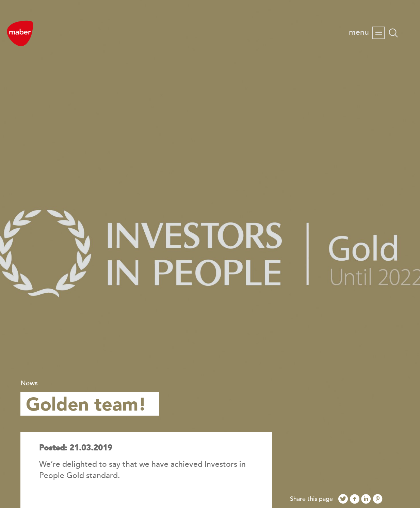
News (29, 383)
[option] (210, 254)
